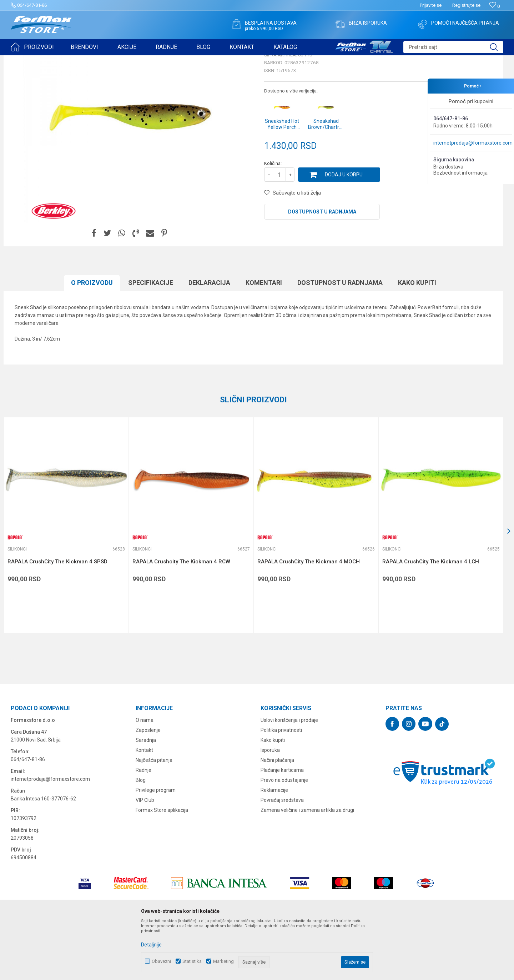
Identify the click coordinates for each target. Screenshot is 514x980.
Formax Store (24, 60)
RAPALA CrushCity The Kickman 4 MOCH (309, 617)
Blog (141, 835)
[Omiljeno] (495, 6)
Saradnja (146, 795)
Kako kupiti (417, 338)
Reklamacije (274, 845)
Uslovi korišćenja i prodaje (289, 775)
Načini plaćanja (277, 815)
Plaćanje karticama (282, 825)
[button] (453, 47)
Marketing (223, 961)
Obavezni (161, 961)
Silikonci (99, 60)
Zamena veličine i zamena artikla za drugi (307, 865)
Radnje (143, 825)
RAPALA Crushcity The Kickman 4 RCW (181, 617)
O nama (145, 775)
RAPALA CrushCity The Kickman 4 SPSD (57, 617)
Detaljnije (151, 945)
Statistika (192, 961)
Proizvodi (51, 60)
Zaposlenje (148, 785)
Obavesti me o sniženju (466, 197)
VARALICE (76, 60)
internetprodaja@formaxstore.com (473, 143)
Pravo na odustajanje (284, 835)
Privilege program (156, 845)
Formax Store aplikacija (162, 865)
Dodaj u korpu (344, 230)
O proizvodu (92, 338)
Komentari (264, 338)
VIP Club (145, 855)
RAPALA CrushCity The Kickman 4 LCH (431, 617)
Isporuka (270, 805)
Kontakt (144, 805)
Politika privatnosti (281, 785)
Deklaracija (209, 338)
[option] (66, 581)
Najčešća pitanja (154, 815)
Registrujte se (466, 5)
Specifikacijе (151, 338)
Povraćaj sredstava (282, 855)
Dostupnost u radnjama (322, 267)
